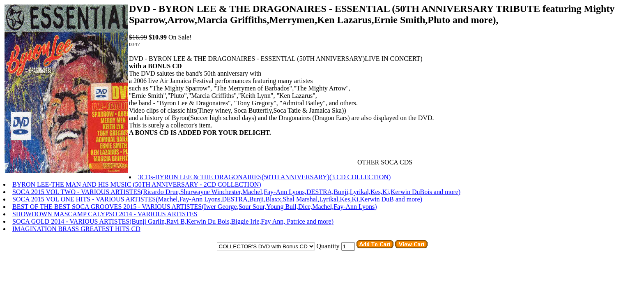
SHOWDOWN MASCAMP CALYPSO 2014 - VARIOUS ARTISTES (105, 214)
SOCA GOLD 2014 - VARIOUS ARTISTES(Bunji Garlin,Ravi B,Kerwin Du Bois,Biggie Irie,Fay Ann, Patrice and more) (173, 221)
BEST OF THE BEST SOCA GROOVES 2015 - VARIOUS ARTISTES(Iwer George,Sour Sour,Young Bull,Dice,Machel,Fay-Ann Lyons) (194, 207)
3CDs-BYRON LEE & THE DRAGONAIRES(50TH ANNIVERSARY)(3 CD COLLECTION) (264, 177)
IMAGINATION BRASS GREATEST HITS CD (76, 229)
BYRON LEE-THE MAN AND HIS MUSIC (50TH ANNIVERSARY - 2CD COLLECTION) (137, 184)
